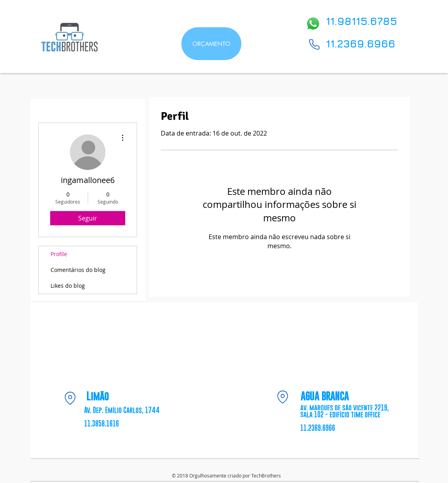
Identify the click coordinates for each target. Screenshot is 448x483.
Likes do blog (68, 286)
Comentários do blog (78, 270)
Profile (59, 254)
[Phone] (314, 45)
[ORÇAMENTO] (211, 44)
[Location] (70, 398)
